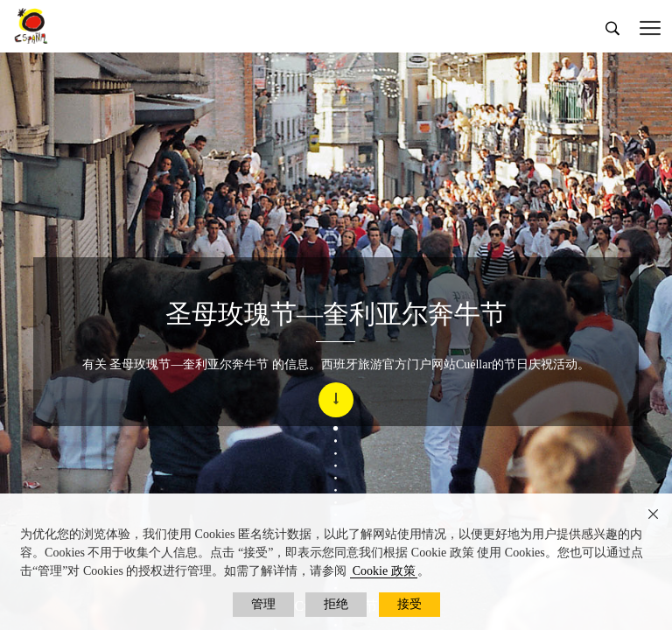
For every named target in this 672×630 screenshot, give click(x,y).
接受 (409, 604)
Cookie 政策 (384, 571)
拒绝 (336, 604)
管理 (263, 604)
